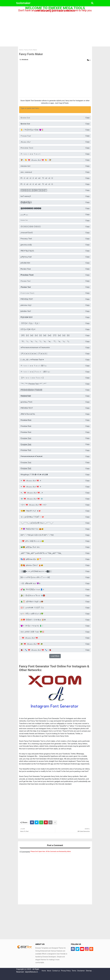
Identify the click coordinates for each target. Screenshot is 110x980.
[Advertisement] (55, 29)
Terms (74, 971)
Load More (55, 656)
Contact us (56, 971)
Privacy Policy (66, 971)
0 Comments (25, 852)
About (49, 971)
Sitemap (89, 971)
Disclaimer (81, 971)
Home (21, 50)
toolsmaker (23, 3)
